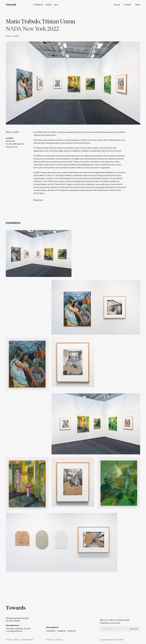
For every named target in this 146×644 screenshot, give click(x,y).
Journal (117, 5)
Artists (49, 5)
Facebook (72, 631)
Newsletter (51, 631)
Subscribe (134, 629)
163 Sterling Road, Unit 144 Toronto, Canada (17, 619)
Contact (128, 5)
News (138, 5)
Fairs (56, 5)
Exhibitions (39, 5)
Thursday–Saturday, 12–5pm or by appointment (18, 630)
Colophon (59, 640)
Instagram (62, 631)
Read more (38, 200)
